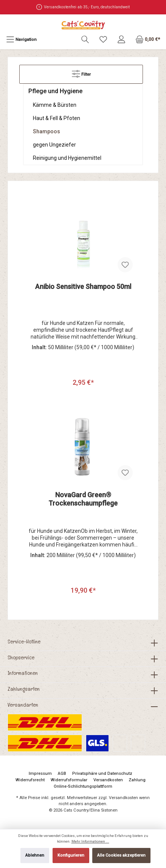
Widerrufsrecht (30, 780)
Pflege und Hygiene (55, 91)
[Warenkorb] (148, 40)
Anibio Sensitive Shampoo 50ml (83, 286)
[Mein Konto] (121, 40)
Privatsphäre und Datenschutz (102, 774)
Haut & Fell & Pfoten (57, 118)
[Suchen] (85, 40)
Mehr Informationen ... (90, 841)
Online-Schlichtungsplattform (83, 786)
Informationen (23, 673)
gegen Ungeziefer (54, 145)
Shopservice (21, 657)
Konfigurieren (71, 855)
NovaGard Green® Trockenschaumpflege (83, 499)
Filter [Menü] (81, 72)
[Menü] (21, 40)
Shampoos (47, 131)
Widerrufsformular (69, 780)
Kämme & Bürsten (55, 105)
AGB (62, 774)
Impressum (40, 774)
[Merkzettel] (103, 40)
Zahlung (137, 780)
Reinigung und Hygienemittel (67, 158)
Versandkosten (108, 780)
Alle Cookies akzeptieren (121, 855)
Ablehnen (35, 855)
